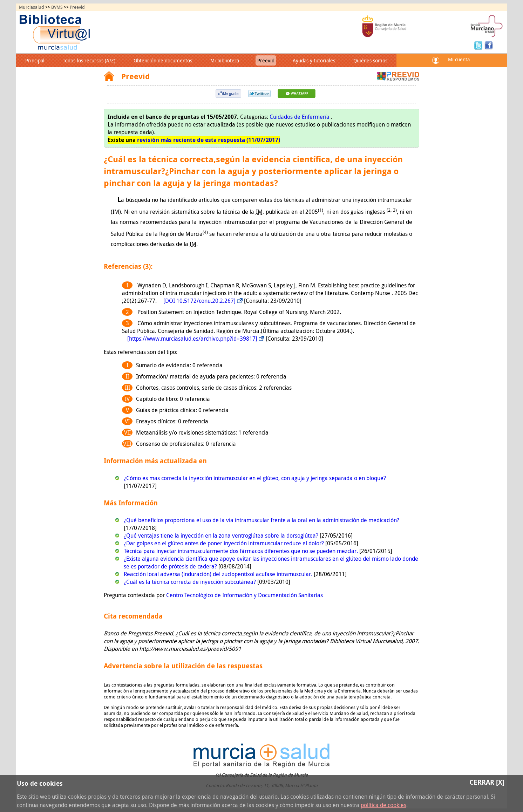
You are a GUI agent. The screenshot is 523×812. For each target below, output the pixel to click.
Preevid (77, 7)
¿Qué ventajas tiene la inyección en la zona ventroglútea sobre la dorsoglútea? (222, 535)
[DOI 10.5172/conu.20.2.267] (199, 301)
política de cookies (383, 805)
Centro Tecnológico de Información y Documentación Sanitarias (244, 595)
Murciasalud (32, 7)
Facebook (489, 45)
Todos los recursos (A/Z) (89, 60)
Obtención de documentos (163, 60)
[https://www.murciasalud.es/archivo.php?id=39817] (192, 339)
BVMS (57, 7)
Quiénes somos (370, 60)
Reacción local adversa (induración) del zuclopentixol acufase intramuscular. (219, 574)
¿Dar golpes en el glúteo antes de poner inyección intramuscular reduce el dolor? (225, 543)
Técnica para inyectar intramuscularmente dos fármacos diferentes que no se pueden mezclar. (242, 551)
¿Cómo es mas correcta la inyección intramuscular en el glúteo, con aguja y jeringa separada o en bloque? (255, 478)
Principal (35, 60)
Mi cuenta (459, 59)
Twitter (479, 45)
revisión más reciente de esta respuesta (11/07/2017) (209, 140)
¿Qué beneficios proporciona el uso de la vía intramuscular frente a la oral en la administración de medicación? (261, 520)
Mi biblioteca (225, 60)
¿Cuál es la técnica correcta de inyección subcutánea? (191, 582)
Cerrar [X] (487, 782)
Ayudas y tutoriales (314, 60)
